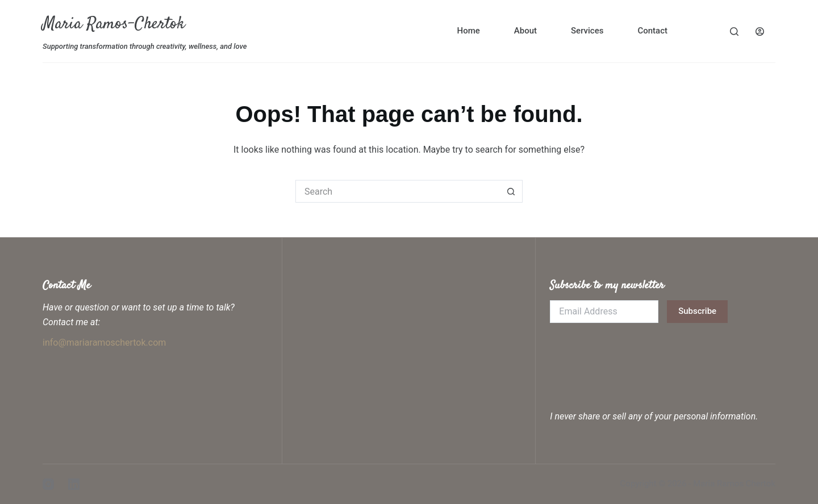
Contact (652, 31)
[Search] (734, 31)
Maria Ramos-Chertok (114, 24)
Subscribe (697, 311)
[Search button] (511, 191)
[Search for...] (398, 191)
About (525, 31)
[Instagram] (48, 484)
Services (587, 31)
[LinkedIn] (74, 484)
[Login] (760, 31)
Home (469, 31)
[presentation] (636, 356)
